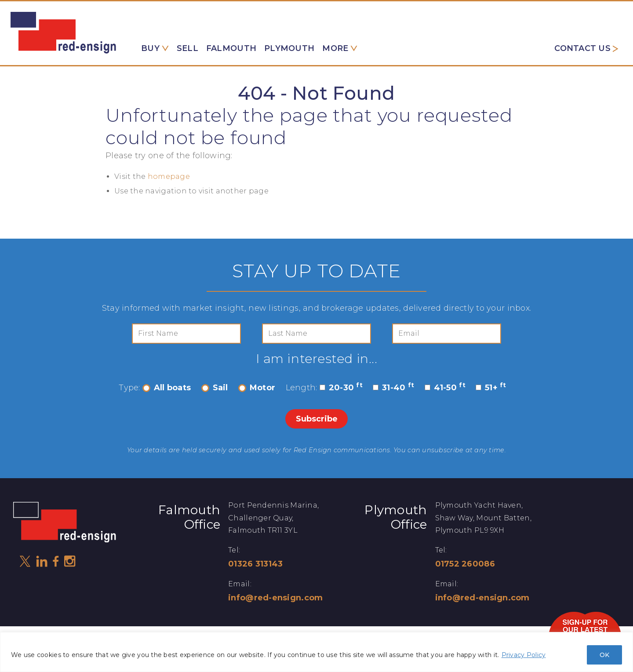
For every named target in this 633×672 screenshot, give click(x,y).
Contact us (582, 48)
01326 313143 (255, 564)
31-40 (393, 388)
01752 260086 (465, 564)
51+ (491, 388)
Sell (187, 48)
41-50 (445, 388)
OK (604, 655)
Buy (150, 48)
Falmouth (231, 48)
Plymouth (289, 48)
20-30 (341, 388)
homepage (169, 176)
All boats (167, 388)
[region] (316, 652)
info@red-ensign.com (275, 598)
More (335, 48)
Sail (215, 388)
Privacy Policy (524, 655)
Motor (257, 388)
